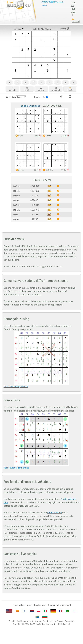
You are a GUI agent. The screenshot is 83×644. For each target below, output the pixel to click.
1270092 (35, 186)
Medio (46, 136)
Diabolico (48, 170)
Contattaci (70, 621)
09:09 (38, 135)
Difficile (18, 29)
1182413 (35, 205)
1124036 (35, 191)
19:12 (65, 170)
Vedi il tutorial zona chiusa (16, 468)
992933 (34, 219)
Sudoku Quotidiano (30, 106)
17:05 (65, 135)
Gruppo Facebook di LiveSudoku (29, 605)
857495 (34, 200)
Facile (18, 136)
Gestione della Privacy (53, 621)
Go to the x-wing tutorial (16, 386)
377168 (34, 215)
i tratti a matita (54, 513)
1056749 (35, 210)
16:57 (38, 170)
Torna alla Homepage (59, 605)
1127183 (35, 196)
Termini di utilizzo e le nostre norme (25, 621)
